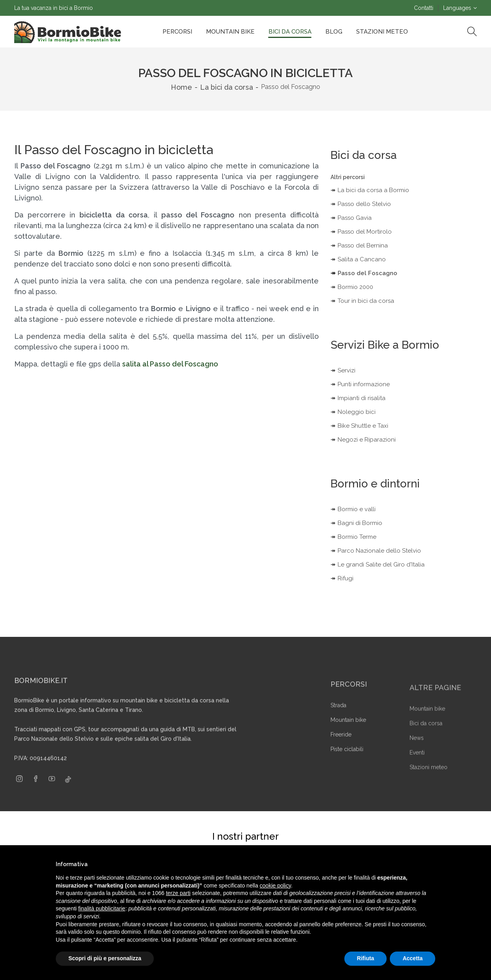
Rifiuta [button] (366, 958)
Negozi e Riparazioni (367, 440)
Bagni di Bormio (360, 523)
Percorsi (177, 32)
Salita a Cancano (362, 259)
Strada (338, 721)
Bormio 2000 (355, 287)
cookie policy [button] (275, 886)
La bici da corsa (227, 87)
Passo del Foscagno (367, 273)
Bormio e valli (357, 509)
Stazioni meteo (429, 782)
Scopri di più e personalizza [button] (105, 958)
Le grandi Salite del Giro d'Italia (381, 565)
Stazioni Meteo (382, 32)
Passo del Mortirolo (365, 232)
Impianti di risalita (362, 398)
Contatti (424, 8)
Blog (334, 32)
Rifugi (346, 578)
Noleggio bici (357, 412)
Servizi (347, 370)
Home (181, 87)
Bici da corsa (290, 32)
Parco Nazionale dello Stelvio (379, 551)
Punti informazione (364, 384)
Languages (457, 8)
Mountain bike (230, 32)
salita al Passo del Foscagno (170, 364)
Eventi (417, 767)
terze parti (178, 893)
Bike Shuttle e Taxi (363, 426)
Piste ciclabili (347, 765)
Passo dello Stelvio (364, 204)
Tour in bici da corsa (366, 301)
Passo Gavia (355, 218)
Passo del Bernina (363, 245)
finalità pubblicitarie (102, 908)
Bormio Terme (357, 537)
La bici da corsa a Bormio (373, 190)
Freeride (341, 750)
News (417, 753)
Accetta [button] (413, 958)
